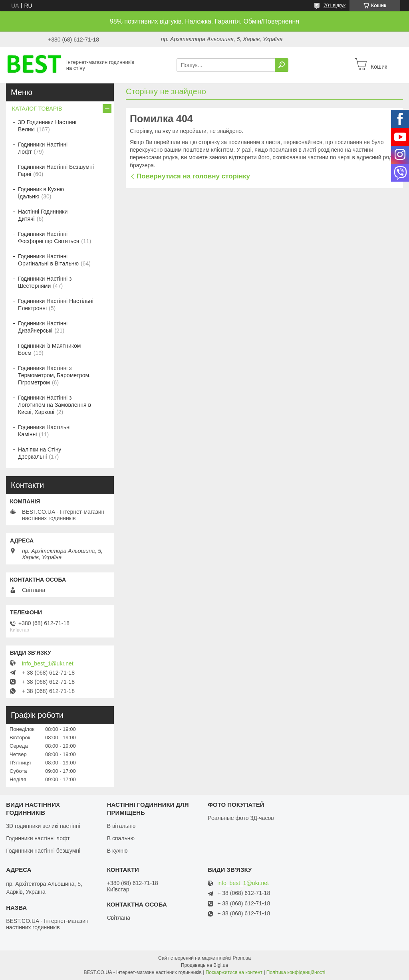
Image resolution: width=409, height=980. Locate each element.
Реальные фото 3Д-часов (241, 818)
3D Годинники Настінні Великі (47, 126)
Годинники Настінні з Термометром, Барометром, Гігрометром (54, 375)
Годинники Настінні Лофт (43, 148)
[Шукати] (282, 65)
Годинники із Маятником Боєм (50, 349)
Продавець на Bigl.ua (204, 965)
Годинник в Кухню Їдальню (41, 193)
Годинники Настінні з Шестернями (45, 282)
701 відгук (335, 6)
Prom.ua (242, 958)
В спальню (121, 838)
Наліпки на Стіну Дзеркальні (40, 453)
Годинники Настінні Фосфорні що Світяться (49, 238)
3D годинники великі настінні (43, 826)
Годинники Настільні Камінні (44, 431)
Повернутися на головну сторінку (193, 176)
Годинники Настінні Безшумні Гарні (56, 170)
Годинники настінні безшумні (43, 851)
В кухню (117, 851)
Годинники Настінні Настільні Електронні (56, 305)
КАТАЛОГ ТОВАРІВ (37, 109)
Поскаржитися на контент (234, 972)
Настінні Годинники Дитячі (43, 215)
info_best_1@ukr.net (48, 663)
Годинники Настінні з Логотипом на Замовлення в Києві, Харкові (55, 405)
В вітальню (121, 826)
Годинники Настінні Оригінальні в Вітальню (48, 260)
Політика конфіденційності (296, 972)
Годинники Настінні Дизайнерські (43, 327)
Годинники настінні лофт (38, 838)
